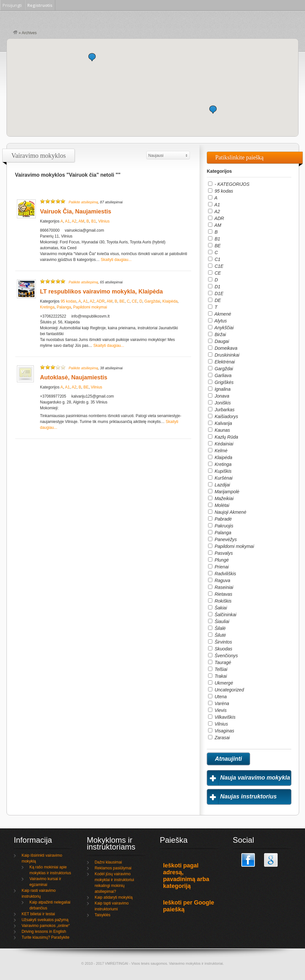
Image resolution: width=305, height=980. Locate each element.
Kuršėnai (220, 478)
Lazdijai (219, 485)
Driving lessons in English (44, 932)
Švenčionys (223, 656)
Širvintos (220, 642)
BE (122, 301)
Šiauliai (219, 621)
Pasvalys (220, 553)
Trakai (218, 676)
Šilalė (217, 628)
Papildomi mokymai (90, 307)
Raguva (219, 580)
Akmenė (220, 314)
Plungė (218, 560)
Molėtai (219, 505)
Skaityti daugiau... (116, 260)
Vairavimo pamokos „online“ (46, 926)
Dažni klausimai (108, 862)
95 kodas (68, 301)
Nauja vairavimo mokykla (255, 778)
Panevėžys (222, 539)
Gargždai (152, 301)
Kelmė (218, 451)
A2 (74, 221)
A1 (67, 221)
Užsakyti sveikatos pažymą (45, 920)
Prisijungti (12, 5)
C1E (216, 266)
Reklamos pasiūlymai (113, 868)
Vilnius (104, 221)
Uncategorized (226, 690)
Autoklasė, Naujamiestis (74, 377)
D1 (214, 287)
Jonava (219, 396)
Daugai (219, 341)
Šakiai (218, 608)
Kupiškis (220, 471)
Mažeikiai (221, 498)
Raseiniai (221, 587)
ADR (101, 301)
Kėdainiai (221, 444)
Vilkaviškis (222, 717)
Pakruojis (221, 526)
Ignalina (219, 389)
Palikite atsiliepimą (83, 202)
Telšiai (218, 669)
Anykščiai (221, 328)
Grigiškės (221, 382)
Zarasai (219, 738)
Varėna (219, 703)
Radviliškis (222, 574)
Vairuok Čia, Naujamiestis (76, 211)
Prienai (218, 567)
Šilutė (217, 635)
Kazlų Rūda (223, 437)
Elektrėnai (221, 362)
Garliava (220, 375)
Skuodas (220, 649)
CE (134, 301)
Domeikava (223, 348)
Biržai (217, 334)
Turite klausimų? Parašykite (45, 937)
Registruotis (40, 5)
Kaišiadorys (223, 416)
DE (214, 300)
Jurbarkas (221, 410)
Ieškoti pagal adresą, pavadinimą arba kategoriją (186, 876)
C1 (214, 259)
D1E (216, 293)
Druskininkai (224, 355)
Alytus (218, 321)
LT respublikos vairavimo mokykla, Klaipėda (101, 292)
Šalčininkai (222, 615)
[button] (92, 57)
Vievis (217, 710)
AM (81, 221)
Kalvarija (220, 423)
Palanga (64, 307)
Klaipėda (170, 301)
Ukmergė (221, 683)
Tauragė (220, 662)
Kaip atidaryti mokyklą (114, 897)
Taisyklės (103, 915)
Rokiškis (220, 601)
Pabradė (220, 519)
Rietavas (220, 594)
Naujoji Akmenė (227, 512)
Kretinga (47, 307)
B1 (94, 221)
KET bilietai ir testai (38, 914)
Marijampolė (224, 492)
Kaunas (219, 430)
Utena (217, 697)
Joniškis (219, 403)
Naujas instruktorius (248, 796)
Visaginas (221, 731)
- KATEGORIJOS (229, 184)
